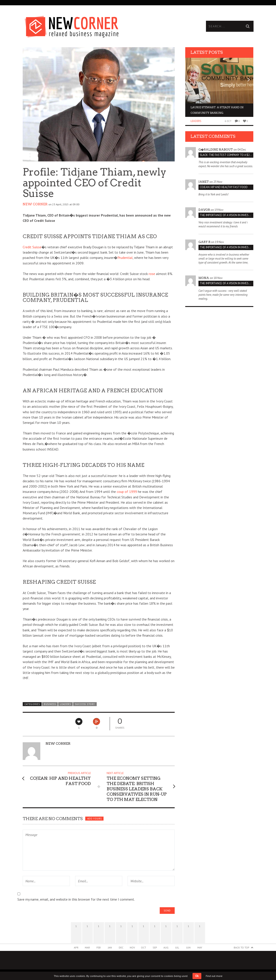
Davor (204, 210)
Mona (204, 278)
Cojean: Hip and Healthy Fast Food (224, 187)
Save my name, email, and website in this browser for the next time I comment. (76, 899)
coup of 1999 (127, 492)
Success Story (85, 704)
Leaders (65, 704)
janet (204, 182)
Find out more (214, 976)
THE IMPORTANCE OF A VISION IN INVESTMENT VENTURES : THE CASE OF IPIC (227, 215)
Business (50, 704)
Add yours (94, 819)
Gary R (204, 242)
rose (152, 274)
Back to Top (242, 947)
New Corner (35, 204)
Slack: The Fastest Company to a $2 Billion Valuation (227, 155)
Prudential (125, 258)
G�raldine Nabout (216, 150)
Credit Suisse (32, 247)
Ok (197, 976)
